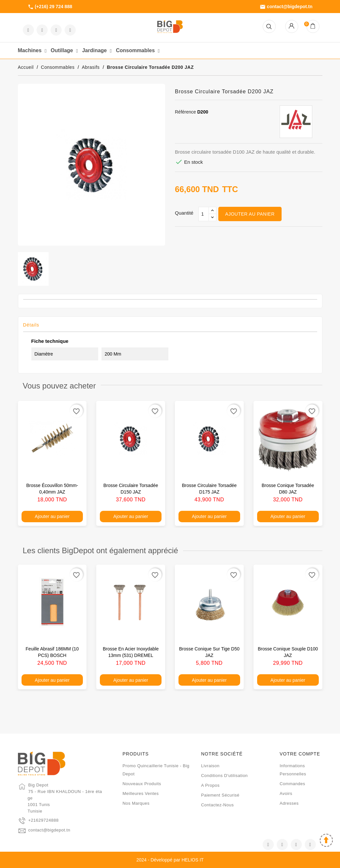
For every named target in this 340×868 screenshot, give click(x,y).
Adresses (289, 803)
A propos (210, 785)
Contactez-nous (217, 805)
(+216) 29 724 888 (50, 7)
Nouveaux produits (142, 784)
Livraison (210, 766)
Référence (185, 112)
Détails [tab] (31, 325)
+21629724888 (44, 820)
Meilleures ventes (140, 793)
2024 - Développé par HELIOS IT (170, 860)
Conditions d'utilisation (224, 776)
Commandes (292, 784)
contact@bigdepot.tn (286, 7)
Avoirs (286, 793)
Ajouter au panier (250, 214)
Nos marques (136, 803)
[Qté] (204, 214)
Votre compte (300, 754)
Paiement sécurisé (220, 795)
